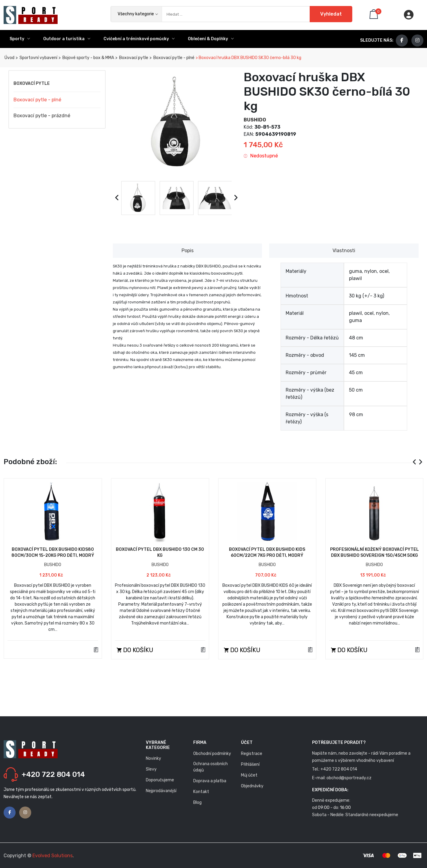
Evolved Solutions (53, 856)
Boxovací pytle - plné (173, 58)
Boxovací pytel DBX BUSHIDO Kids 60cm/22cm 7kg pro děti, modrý (267, 552)
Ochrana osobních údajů (210, 767)
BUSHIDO (255, 120)
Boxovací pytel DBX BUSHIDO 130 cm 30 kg (160, 552)
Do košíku (135, 650)
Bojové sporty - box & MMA (88, 58)
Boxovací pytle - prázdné (42, 116)
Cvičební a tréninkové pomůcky (139, 39)
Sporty (20, 39)
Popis (188, 251)
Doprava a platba (210, 781)
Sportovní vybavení (38, 58)
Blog (197, 802)
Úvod (9, 58)
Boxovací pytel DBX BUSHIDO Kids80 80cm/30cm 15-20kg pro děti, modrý (53, 552)
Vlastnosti (344, 251)
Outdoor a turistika (67, 39)
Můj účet (249, 775)
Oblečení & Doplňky (211, 39)
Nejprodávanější (161, 791)
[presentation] (117, 198)
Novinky (153, 758)
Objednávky (252, 786)
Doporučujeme (160, 780)
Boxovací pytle (133, 58)
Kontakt (201, 792)
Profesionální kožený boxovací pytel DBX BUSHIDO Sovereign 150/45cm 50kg (374, 552)
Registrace (252, 754)
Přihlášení (250, 764)
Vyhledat (331, 14)
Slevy (151, 769)
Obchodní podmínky (212, 754)
